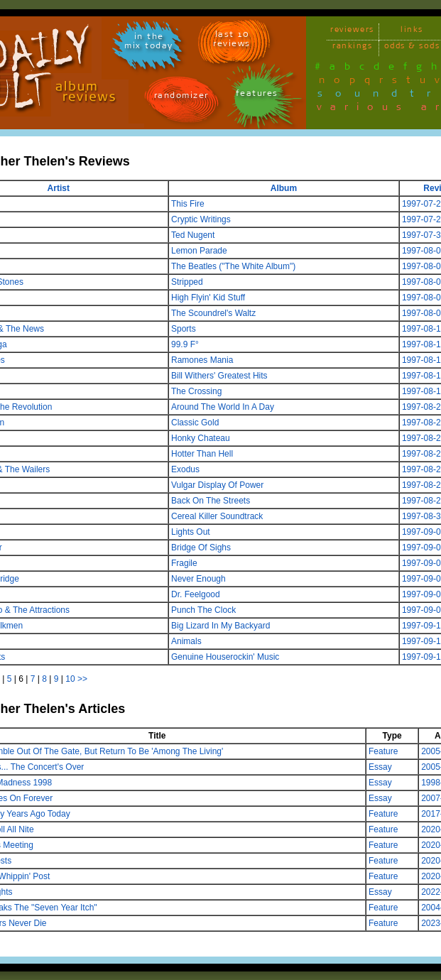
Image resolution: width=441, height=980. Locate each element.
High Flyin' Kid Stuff (208, 298)
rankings (352, 48)
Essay (380, 767)
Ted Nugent (193, 235)
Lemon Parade (199, 251)
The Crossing (196, 391)
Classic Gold (195, 423)
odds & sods (412, 48)
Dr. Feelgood (196, 594)
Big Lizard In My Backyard (220, 626)
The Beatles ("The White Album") (233, 266)
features (257, 96)
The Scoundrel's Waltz (213, 313)
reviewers (352, 32)
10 (70, 679)
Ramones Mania (202, 360)
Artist (59, 188)
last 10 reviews (232, 41)
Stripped (187, 282)
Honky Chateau (201, 438)
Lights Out (191, 532)
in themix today (149, 43)
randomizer (181, 98)
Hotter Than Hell (202, 454)
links (412, 32)
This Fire (188, 204)
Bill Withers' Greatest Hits (219, 376)
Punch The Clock (203, 610)
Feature (383, 751)
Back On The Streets (211, 501)
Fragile (184, 563)
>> (82, 679)
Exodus (185, 469)
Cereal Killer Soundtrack (217, 516)
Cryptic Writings (201, 219)
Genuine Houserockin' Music (225, 657)
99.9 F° (185, 344)
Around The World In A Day (223, 407)
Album (284, 188)
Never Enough (198, 579)
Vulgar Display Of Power (217, 485)
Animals (186, 641)
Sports (184, 329)
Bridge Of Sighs (201, 548)
